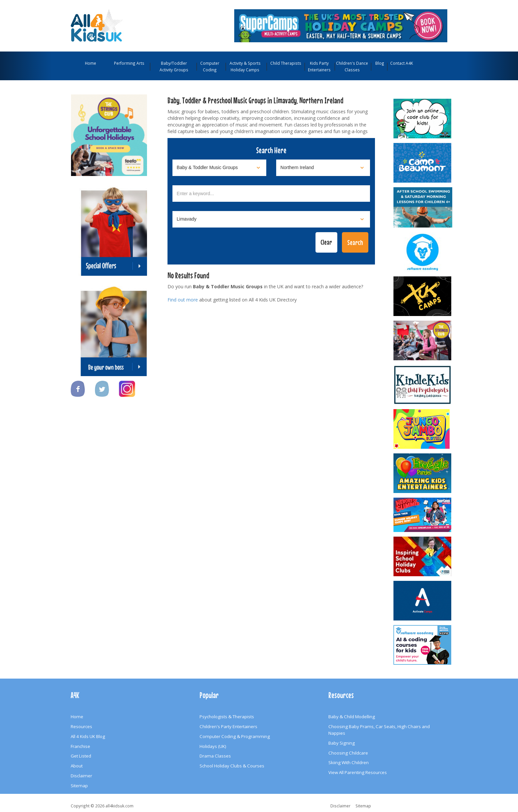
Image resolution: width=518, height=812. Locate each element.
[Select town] (271, 219)
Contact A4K (402, 63)
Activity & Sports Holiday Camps (245, 66)
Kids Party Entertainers (319, 66)
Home (91, 63)
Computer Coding (210, 66)
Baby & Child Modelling (352, 717)
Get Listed (81, 756)
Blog (380, 63)
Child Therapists (286, 63)
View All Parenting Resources (358, 772)
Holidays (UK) (213, 746)
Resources (81, 726)
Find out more (183, 300)
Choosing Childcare (348, 753)
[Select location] (323, 168)
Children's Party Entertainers (228, 726)
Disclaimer (81, 776)
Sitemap (79, 786)
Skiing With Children (349, 762)
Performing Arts (129, 63)
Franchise (80, 746)
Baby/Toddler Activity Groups (174, 66)
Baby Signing (342, 743)
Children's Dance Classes (352, 66)
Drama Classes (215, 756)
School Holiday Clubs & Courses (232, 766)
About (77, 766)
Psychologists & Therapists (227, 717)
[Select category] (219, 168)
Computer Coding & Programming (235, 736)
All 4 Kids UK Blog (88, 736)
